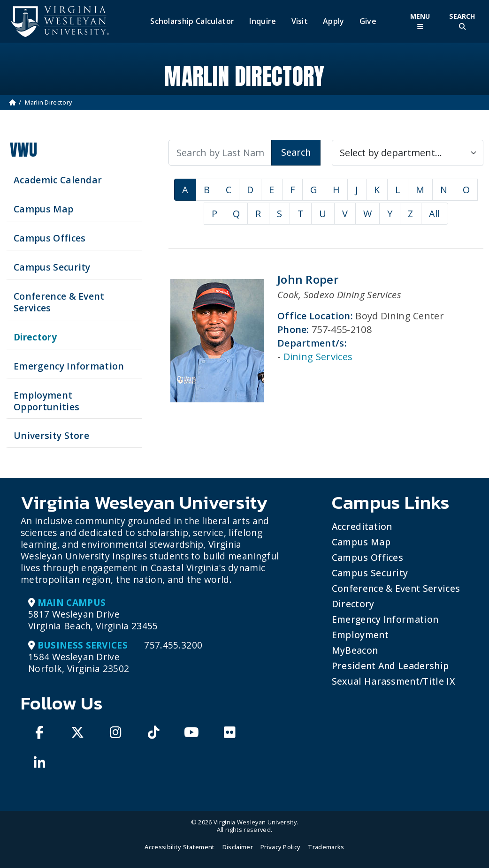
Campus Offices (367, 557)
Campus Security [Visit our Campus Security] (52, 267)
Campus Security (370, 573)
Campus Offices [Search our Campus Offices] (50, 238)
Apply (334, 21)
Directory (353, 604)
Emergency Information (385, 619)
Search (296, 152)
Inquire (263, 21)
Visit (300, 21)
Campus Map (361, 542)
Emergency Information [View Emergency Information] (69, 366)
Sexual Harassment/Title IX (393, 681)
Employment (360, 635)
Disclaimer (238, 847)
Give (368, 21)
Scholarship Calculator (192, 21)
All (435, 214)
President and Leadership (390, 666)
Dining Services (318, 357)
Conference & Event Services (396, 588)
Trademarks (326, 847)
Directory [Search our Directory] (35, 337)
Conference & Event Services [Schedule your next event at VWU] (59, 302)
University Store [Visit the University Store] (51, 435)
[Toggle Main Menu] (420, 21)
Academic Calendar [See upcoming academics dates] (58, 180)
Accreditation (362, 526)
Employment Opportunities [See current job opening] (46, 401)
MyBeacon (355, 650)
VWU (23, 150)
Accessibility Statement (180, 847)
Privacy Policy (280, 847)
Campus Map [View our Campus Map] (43, 209)
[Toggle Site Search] (462, 21)
